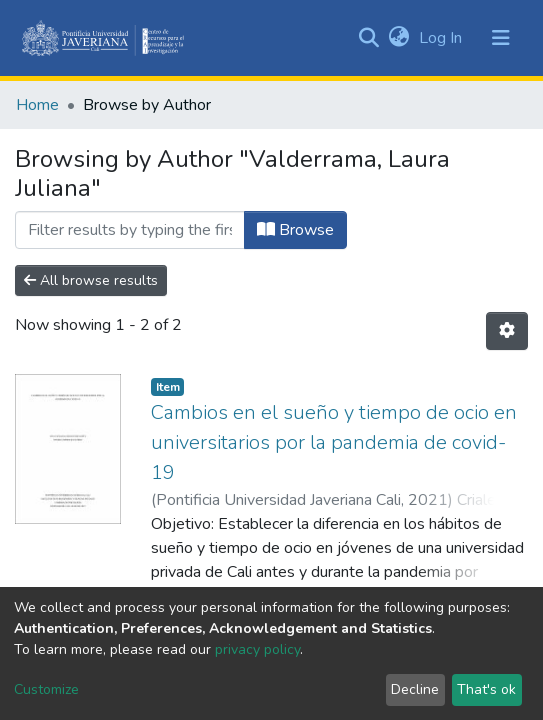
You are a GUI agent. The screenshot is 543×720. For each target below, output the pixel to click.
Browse (295, 230)
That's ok (486, 689)
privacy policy (257, 649)
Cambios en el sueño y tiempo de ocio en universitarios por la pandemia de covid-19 (334, 442)
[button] (398, 38)
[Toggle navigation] (501, 38)
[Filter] (130, 230)
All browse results (91, 280)
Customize (46, 689)
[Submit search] (368, 38)
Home (37, 105)
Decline (415, 689)
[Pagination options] (507, 331)
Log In (442, 38)
